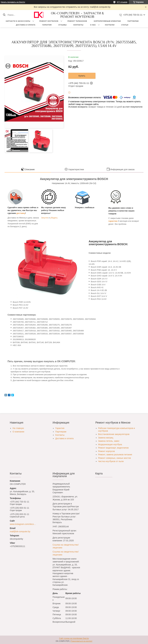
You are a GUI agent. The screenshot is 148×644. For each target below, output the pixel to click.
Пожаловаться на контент (81, 641)
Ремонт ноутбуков (49, 21)
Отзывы (62, 25)
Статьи (125, 25)
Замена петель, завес (109, 441)
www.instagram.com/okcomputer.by (24, 524)
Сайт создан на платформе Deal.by (74, 638)
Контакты (78, 25)
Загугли (45, 218)
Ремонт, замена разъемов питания (115, 455)
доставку (21, 213)
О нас (93, 25)
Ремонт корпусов (107, 451)
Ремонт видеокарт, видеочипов (113, 448)
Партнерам (133, 21)
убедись (54, 218)
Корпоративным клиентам (107, 21)
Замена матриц (106, 438)
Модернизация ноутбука (110, 444)
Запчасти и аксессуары (18, 21)
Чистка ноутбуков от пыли (111, 461)
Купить (82, 76)
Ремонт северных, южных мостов (114, 458)
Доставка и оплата (26, 25)
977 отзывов (122, 2)
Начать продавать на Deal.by (13, 2)
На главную (18, 428)
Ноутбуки (110, 25)
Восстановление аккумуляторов (114, 434)
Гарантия (47, 25)
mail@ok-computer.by (20, 531)
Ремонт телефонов (77, 21)
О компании (18, 432)
